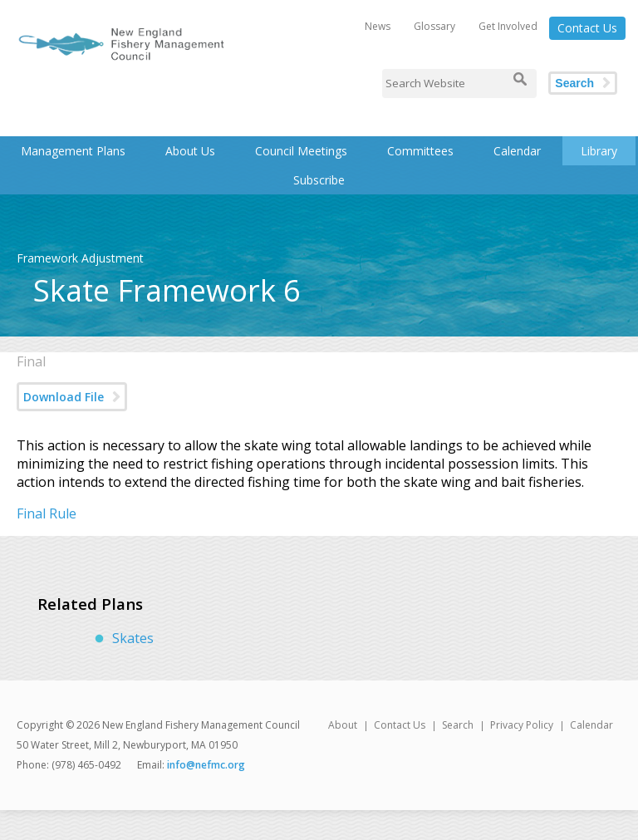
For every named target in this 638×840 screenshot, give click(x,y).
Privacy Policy (522, 725)
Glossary (434, 26)
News (378, 26)
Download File (64, 397)
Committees (420, 151)
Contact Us (587, 28)
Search (574, 83)
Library (599, 151)
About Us (190, 151)
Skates (133, 638)
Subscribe (319, 180)
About (343, 725)
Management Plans (73, 151)
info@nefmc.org (206, 765)
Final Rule (47, 513)
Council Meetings (301, 151)
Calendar (517, 151)
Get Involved (508, 26)
